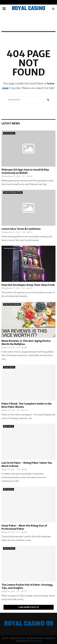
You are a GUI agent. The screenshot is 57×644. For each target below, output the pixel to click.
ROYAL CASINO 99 (28, 12)
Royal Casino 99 (34, 641)
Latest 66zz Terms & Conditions (21, 229)
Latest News (11, 123)
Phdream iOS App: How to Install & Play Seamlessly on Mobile (25, 171)
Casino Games (9, 133)
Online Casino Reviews (12, 304)
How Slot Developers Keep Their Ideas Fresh (28, 285)
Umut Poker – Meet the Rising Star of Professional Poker (24, 527)
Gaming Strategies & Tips (13, 192)
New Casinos (9, 426)
